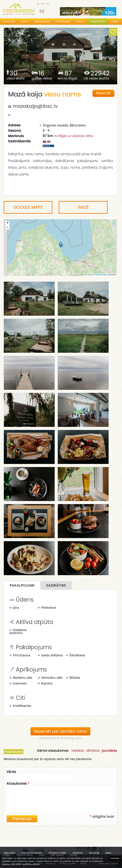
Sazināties (56, 585)
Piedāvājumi (42, 22)
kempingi (94, 853)
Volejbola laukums (18, 632)
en (48, 4)
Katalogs (9, 22)
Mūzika (73, 678)
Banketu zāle (21, 678)
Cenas (80, 22)
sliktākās (93, 751)
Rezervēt (103, 93)
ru (43, 4)
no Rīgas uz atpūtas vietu (73, 136)
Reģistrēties (98, 22)
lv (38, 4)
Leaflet (88, 275)
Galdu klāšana (50, 655)
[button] (61, 245)
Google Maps (28, 207)
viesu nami (9, 853)
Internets (18, 684)
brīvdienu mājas (57, 853)
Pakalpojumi (22, 585)
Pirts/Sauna (20, 655)
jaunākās (109, 751)
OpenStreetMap (101, 275)
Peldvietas (47, 608)
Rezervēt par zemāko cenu (60, 731)
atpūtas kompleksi (32, 853)
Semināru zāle (50, 678)
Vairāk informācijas (31, 864)
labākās (78, 751)
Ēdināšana (75, 655)
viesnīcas (78, 853)
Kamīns (45, 684)
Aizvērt (115, 858)
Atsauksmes (63, 22)
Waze (83, 207)
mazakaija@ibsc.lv (35, 106)
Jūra (14, 608)
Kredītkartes (20, 706)
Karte (25, 22)
